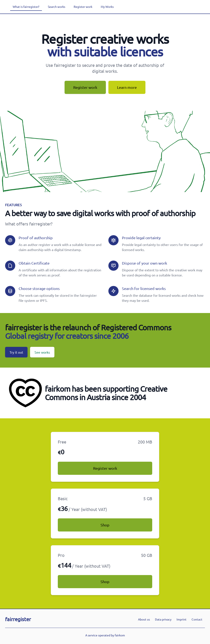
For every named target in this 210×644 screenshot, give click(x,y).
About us (144, 619)
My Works (107, 7)
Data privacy (163, 619)
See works (42, 352)
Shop (105, 525)
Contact (197, 619)
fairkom (120, 635)
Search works (57, 7)
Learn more (127, 87)
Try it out (16, 352)
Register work (83, 7)
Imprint (182, 619)
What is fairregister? (26, 7)
